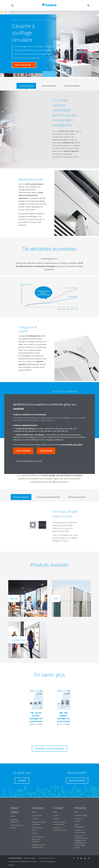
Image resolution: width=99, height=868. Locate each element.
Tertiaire (35, 819)
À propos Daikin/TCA (15, 821)
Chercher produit (81, 815)
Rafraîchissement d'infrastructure (38, 846)
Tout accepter (23, 451)
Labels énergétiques (79, 826)
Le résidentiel (37, 815)
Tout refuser (46, 451)
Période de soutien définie (80, 831)
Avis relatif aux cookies (46, 858)
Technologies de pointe (17, 826)
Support (56, 819)
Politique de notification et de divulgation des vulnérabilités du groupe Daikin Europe (81, 842)
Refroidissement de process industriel (38, 839)
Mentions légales (30, 858)
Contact (56, 815)
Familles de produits (79, 820)
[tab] (26, 86)
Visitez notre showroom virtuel (60, 829)
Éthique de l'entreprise (48, 861)
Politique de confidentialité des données (23, 861)
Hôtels (34, 833)
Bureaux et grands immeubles (39, 823)
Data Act (11, 865)
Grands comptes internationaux (59, 823)
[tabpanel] (49, 129)
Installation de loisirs (37, 829)
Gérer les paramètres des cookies (29, 461)
